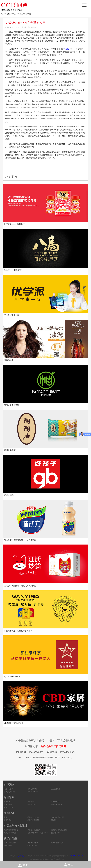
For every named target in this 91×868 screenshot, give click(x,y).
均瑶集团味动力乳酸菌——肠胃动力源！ (21, 540)
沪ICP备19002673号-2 (77, 856)
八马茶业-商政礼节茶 (13, 270)
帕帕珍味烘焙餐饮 (11, 405)
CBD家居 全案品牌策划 (14, 723)
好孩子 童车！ (10, 495)
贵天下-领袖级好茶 (12, 676)
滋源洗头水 (9, 360)
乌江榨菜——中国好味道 (14, 224)
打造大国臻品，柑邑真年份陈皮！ (18, 631)
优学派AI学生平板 (12, 315)
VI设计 (67, 49)
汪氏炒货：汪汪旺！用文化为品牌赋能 (20, 586)
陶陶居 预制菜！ (11, 450)
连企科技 (20, 856)
